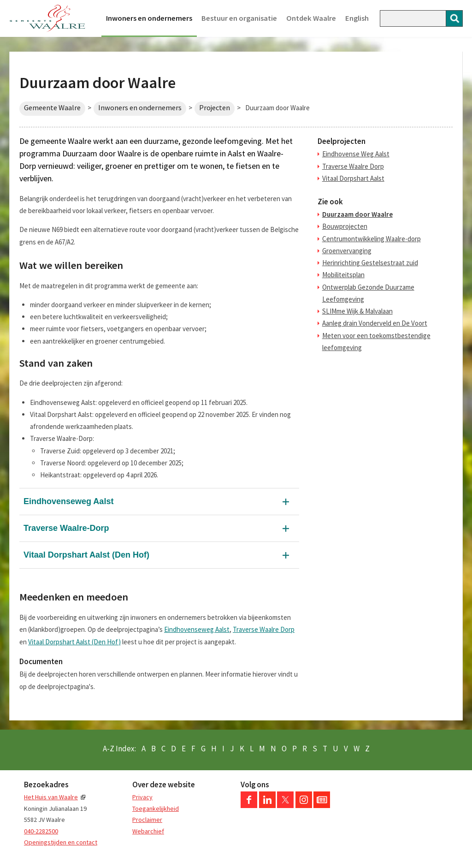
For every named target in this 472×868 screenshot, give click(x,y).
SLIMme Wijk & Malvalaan (357, 311)
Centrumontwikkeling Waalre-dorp (372, 239)
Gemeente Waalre (52, 108)
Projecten (215, 108)
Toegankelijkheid (156, 809)
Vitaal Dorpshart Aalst (353, 178)
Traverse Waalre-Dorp (66, 528)
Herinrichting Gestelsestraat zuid (370, 263)
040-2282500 (41, 831)
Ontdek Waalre (311, 18)
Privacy (142, 797)
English (357, 18)
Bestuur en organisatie (239, 18)
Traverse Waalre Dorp (264, 629)
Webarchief (148, 831)
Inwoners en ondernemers (149, 18)
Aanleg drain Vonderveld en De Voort (375, 323)
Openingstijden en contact (61, 842)
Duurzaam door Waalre (357, 214)
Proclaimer (147, 820)
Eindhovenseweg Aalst (68, 501)
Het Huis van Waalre (51, 797)
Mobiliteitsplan (343, 275)
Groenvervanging (347, 251)
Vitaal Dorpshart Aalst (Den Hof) (86, 555)
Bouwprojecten (345, 226)
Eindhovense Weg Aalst (356, 154)
